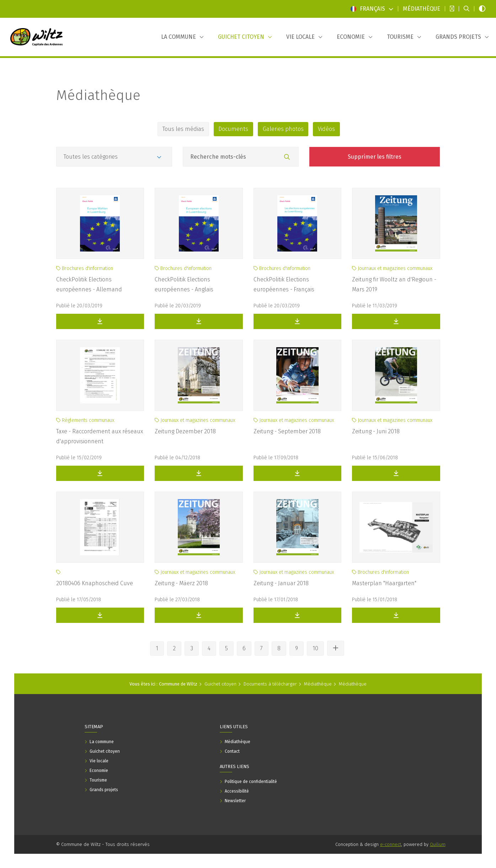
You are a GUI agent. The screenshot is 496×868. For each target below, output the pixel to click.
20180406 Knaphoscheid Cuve (95, 583)
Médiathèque (98, 95)
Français (372, 9)
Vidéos (329, 129)
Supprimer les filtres (375, 157)
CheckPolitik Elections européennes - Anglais (184, 284)
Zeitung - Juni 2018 (376, 431)
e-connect (391, 844)
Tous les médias (181, 129)
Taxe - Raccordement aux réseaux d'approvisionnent (100, 436)
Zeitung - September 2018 (287, 431)
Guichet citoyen (220, 684)
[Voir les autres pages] (336, 648)
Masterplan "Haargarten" (384, 583)
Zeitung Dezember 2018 (185, 431)
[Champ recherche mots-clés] (241, 157)
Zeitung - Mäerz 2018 (181, 583)
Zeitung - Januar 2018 (281, 583)
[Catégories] (114, 157)
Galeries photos (284, 129)
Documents (233, 129)
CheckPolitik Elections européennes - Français (284, 284)
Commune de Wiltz (178, 684)
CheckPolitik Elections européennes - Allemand (89, 284)
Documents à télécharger (270, 684)
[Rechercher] (287, 157)
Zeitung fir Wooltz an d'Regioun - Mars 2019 (394, 284)
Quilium (438, 844)
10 (315, 648)
